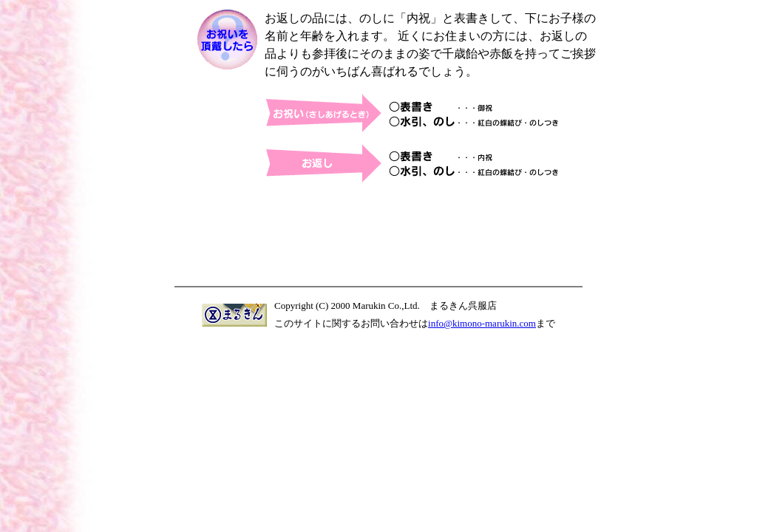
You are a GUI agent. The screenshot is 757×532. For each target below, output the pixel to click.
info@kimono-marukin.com (482, 323)
